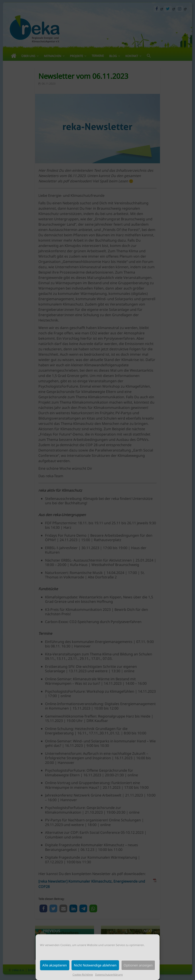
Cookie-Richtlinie (83, 975)
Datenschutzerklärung (109, 975)
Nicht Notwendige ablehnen (95, 965)
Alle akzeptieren (55, 965)
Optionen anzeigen (138, 965)
